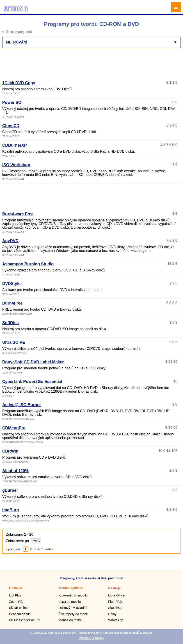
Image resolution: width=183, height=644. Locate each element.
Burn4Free (12, 303)
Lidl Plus (15, 595)
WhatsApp (116, 620)
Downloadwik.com (89, 633)
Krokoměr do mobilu (73, 595)
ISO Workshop (16, 165)
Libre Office (116, 595)
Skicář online (18, 608)
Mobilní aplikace (71, 588)
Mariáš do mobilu (71, 620)
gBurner (10, 490)
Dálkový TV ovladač (73, 608)
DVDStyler (12, 284)
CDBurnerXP (15, 145)
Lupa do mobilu (70, 602)
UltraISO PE (14, 342)
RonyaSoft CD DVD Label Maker (33, 362)
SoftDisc (10, 323)
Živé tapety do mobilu (74, 614)
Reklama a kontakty (91, 638)
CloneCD (11, 126)
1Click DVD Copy (19, 83)
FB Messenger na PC (25, 620)
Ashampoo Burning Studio (28, 264)
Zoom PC (16, 602)
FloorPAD (115, 602)
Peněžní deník (19, 614)
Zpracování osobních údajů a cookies (128, 633)
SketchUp (115, 608)
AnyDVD (10, 241)
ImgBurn (11, 510)
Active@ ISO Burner (22, 405)
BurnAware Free (18, 214)
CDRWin (10, 451)
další (48, 549)
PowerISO (12, 102)
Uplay (112, 614)
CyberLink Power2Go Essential (32, 382)
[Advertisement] (91, 66)
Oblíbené (16, 588)
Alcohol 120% (15, 471)
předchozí (14, 549)
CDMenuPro (14, 428)
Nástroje (114, 588)
